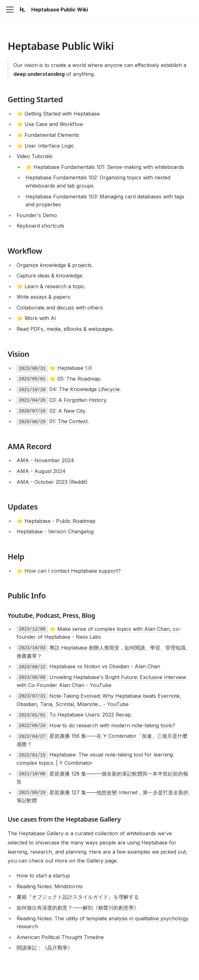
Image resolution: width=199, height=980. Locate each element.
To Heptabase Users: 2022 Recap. (91, 715)
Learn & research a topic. (55, 286)
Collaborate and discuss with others (60, 308)
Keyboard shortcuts (40, 226)
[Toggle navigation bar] (10, 10)
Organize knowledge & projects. (55, 265)
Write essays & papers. (44, 297)
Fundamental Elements (52, 135)
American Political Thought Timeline (60, 937)
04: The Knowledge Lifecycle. (85, 389)
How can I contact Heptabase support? (73, 571)
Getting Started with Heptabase (62, 114)
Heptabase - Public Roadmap (60, 521)
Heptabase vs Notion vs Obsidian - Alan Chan (105, 666)
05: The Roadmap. (79, 379)
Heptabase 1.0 (75, 368)
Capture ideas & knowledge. (50, 276)
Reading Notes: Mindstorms (50, 886)
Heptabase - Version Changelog (55, 531)
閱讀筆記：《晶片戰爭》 (45, 948)
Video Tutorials (35, 156)
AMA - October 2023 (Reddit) (52, 482)
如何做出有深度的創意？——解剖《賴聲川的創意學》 (78, 908)
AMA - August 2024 (41, 471)
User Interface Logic (49, 146)
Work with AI (40, 318)
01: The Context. (69, 421)
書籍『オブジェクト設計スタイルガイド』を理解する (78, 897)
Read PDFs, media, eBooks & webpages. (65, 329)
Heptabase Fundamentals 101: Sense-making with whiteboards (109, 167)
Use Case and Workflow (54, 124)
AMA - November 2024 (45, 460)
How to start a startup (43, 876)
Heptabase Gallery (41, 833)
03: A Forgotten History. (78, 400)
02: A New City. (68, 411)
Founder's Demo (37, 215)
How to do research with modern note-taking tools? (112, 725)
